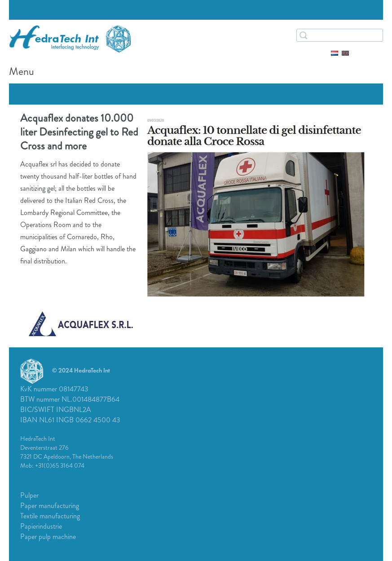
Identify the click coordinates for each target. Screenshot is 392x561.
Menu (374, 73)
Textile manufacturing (50, 516)
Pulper (29, 495)
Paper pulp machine (48, 537)
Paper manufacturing (50, 506)
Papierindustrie (41, 526)
